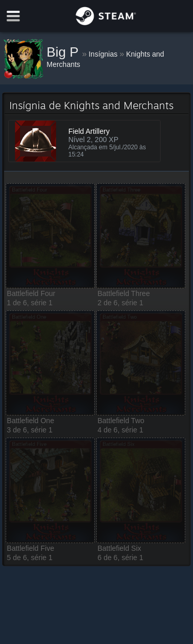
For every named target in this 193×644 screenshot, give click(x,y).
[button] (50, 236)
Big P (65, 52)
